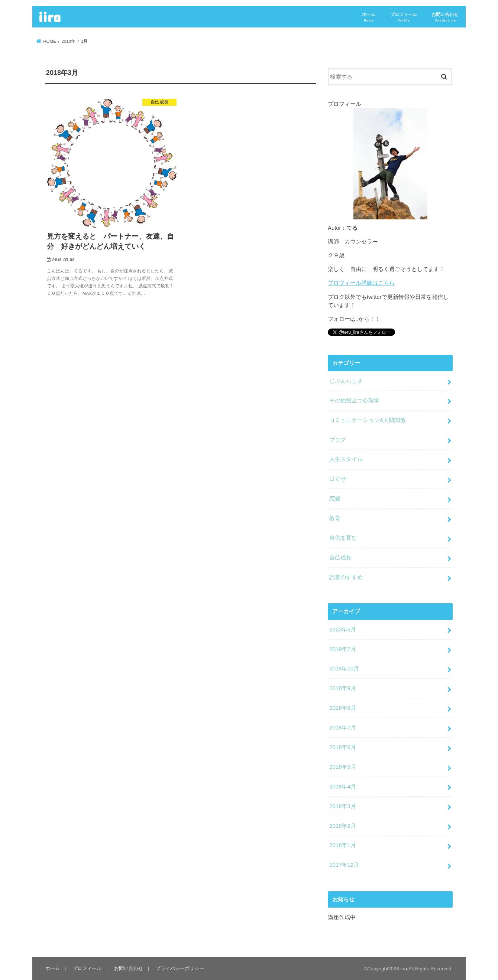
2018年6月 (342, 747)
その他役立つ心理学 (354, 401)
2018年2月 (342, 826)
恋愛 (335, 499)
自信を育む (343, 538)
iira (49, 17)
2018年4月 (342, 787)
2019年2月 (342, 649)
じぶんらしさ (346, 381)
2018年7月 (342, 728)
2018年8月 (342, 708)
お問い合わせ (445, 17)
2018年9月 (342, 688)
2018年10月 (344, 669)
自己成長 (340, 558)
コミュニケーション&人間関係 (367, 420)
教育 (335, 518)
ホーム (369, 17)
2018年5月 (342, 767)
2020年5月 (342, 629)
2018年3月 (342, 806)
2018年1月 (342, 845)
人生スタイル (346, 459)
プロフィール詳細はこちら (361, 283)
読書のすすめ (346, 577)
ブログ (338, 440)
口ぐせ (338, 479)
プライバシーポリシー (180, 968)
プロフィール (404, 17)
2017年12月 (344, 865)
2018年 (68, 41)
